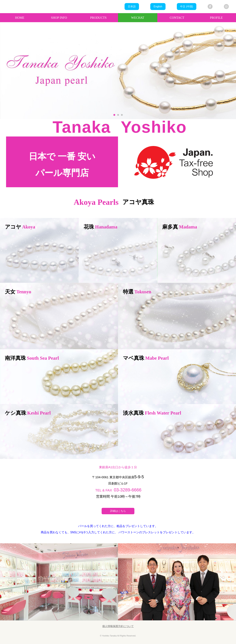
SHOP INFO (59, 18)
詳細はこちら (118, 511)
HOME (20, 18)
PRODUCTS (98, 18)
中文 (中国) (187, 6)
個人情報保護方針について (118, 626)
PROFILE (216, 18)
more (39, 250)
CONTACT (177, 18)
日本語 (132, 6)
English (158, 6)
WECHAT (138, 18)
